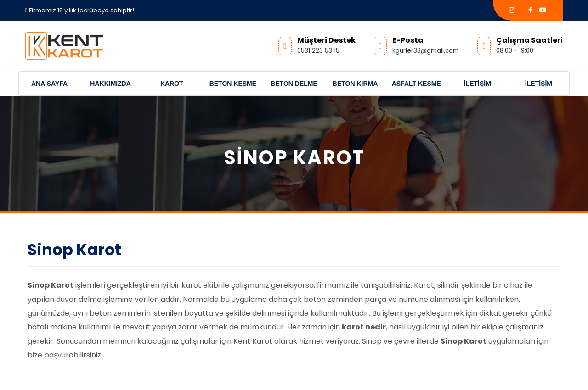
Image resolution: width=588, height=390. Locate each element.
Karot (172, 84)
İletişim (478, 84)
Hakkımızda (110, 84)
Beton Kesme (233, 84)
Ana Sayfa (49, 84)
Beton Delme (294, 84)
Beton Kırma (355, 84)
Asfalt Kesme (416, 84)
